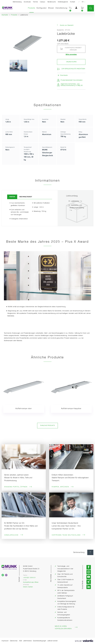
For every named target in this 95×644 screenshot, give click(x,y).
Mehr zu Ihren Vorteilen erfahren (66, 628)
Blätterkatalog (17, 2)
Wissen (51, 8)
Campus (43, 2)
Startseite (5, 15)
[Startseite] (6, 8)
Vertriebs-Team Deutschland (69, 535)
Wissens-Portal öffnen (18, 487)
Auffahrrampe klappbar (71, 409)
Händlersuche (51, 2)
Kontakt (73, 2)
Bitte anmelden (71, 55)
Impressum (5, 641)
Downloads (27, 2)
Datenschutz (14, 641)
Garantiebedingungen (39, 641)
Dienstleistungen (62, 8)
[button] (70, 8)
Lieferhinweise (27, 641)
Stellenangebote (63, 2)
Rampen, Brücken (63, 487)
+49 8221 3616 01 (29, 578)
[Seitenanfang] (90, 552)
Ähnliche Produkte (47, 426)
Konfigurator (42, 8)
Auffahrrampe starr (24, 409)
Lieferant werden (52, 641)
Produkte (32, 8)
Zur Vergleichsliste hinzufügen (73, 69)
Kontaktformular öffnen (31, 582)
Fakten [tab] (12, 197)
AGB (20, 641)
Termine (35, 2)
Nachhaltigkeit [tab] (26, 197)
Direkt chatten (28, 587)
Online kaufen (71, 62)
